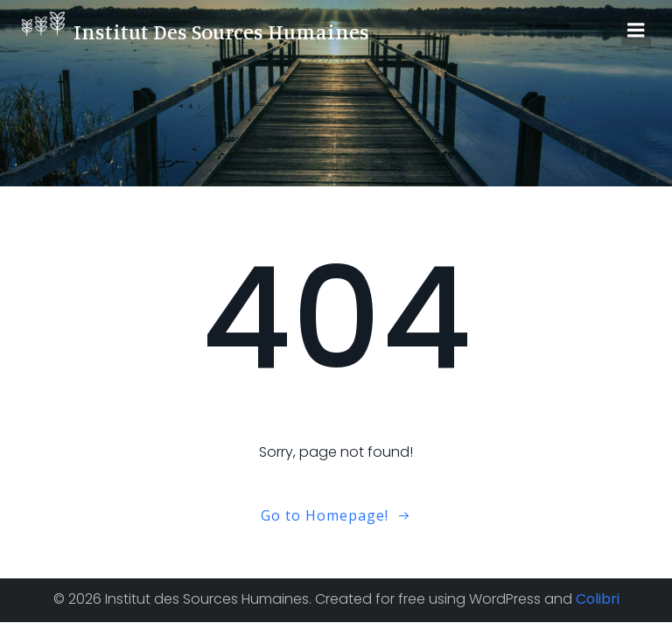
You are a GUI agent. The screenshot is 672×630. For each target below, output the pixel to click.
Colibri (598, 599)
